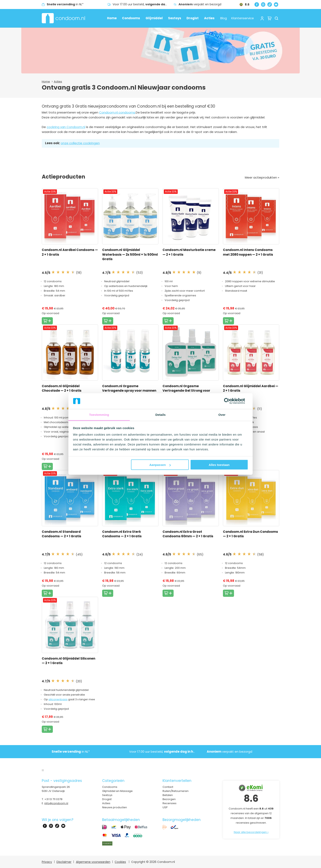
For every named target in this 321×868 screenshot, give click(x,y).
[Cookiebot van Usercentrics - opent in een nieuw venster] (230, 401)
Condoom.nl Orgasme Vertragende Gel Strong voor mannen (186, 391)
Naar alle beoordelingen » (251, 832)
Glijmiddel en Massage (117, 791)
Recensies (170, 803)
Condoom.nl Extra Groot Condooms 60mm (188, 534)
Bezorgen (169, 799)
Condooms (131, 18)
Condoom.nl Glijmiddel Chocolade (62, 388)
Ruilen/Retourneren (176, 791)
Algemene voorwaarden (93, 862)
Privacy (47, 862)
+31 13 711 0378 (53, 799)
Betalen (168, 795)
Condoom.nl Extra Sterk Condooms (122, 534)
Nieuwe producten (115, 807)
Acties (209, 18)
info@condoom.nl (56, 803)
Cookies (120, 862)
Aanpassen (160, 465)
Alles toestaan (219, 465)
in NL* (65, 4)
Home (112, 18)
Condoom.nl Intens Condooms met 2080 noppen (248, 252)
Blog (224, 18)
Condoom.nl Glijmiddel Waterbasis (130, 254)
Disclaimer (64, 862)
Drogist (193, 18)
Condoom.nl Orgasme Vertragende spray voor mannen (129, 391)
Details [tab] (160, 414)
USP (165, 807)
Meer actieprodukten (261, 177)
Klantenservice (243, 18)
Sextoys (175, 18)
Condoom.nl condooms (117, 112)
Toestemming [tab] (99, 414)
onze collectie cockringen (80, 143)
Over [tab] (222, 414)
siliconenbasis (58, 699)
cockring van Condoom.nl (66, 127)
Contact (168, 787)
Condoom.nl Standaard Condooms (62, 534)
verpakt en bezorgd (200, 4)
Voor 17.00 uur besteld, (143, 4)
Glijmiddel (154, 18)
